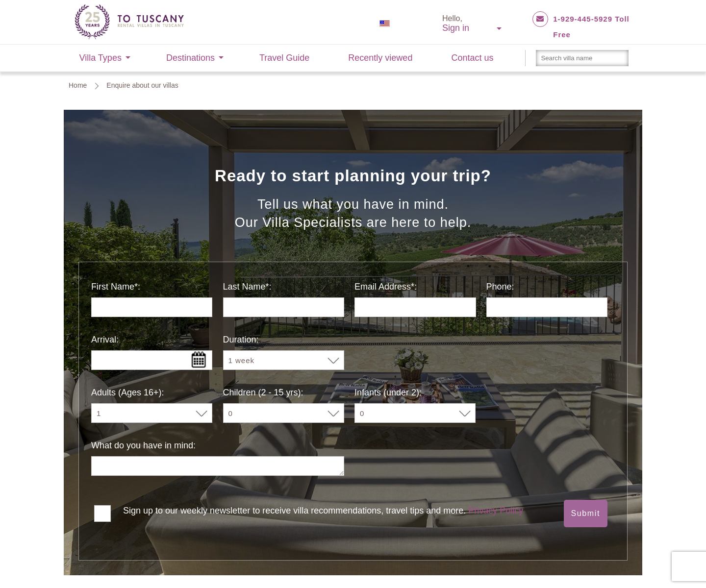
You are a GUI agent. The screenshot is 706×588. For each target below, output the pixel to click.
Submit (586, 513)
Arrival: (105, 340)
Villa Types (101, 58)
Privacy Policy (496, 511)
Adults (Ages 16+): (128, 392)
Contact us (472, 58)
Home (78, 85)
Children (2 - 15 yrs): (263, 392)
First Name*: (116, 287)
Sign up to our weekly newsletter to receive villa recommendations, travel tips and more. (323, 511)
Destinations (190, 58)
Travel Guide (284, 58)
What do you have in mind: (143, 445)
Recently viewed (380, 58)
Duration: (241, 340)
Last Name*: (247, 287)
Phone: (500, 287)
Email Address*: (386, 287)
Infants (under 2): (388, 392)
